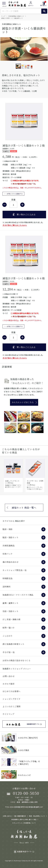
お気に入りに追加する (15, 194)
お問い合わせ (9, 676)
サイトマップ (8, 714)
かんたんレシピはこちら (23, 402)
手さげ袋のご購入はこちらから (15, 225)
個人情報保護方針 (20, 816)
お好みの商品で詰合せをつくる (16, 660)
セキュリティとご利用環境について (24, 823)
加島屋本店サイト (24, 851)
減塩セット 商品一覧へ (24, 507)
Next (45, 475)
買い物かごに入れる (26, 215)
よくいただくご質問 (12, 706)
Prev (3, 475)
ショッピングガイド (12, 699)
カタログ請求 (9, 684)
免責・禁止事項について (37, 816)
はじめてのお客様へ (12, 691)
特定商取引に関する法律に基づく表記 (24, 819)
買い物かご (44, 4)
